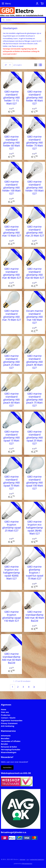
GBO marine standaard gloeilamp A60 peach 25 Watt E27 (12, 362)
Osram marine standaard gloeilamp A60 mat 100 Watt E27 (35, 317)
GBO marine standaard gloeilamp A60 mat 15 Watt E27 (11, 231)
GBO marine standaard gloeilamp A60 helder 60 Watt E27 (12, 143)
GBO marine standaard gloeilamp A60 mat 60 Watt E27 (35, 273)
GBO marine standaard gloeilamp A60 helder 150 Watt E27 (35, 188)
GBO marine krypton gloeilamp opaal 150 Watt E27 (12, 616)
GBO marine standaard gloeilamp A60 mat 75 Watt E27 (11, 315)
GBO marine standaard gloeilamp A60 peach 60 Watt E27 (12, 400)
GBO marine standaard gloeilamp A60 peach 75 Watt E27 (34, 400)
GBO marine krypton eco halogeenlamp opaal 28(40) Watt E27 (34, 528)
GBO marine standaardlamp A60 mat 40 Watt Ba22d (35, 616)
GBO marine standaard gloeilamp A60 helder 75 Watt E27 (34, 143)
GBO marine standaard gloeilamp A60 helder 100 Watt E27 (11, 188)
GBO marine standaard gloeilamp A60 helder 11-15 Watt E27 (11, 98)
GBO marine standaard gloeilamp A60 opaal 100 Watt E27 (34, 483)
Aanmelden (7, 767)
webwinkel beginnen (37, 859)
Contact (5, 718)
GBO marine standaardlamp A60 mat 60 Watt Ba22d (11, 658)
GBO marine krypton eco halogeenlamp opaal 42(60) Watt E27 (12, 573)
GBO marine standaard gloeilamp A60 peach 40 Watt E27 (34, 362)
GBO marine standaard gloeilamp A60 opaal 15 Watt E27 (11, 438)
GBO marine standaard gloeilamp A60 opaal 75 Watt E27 (11, 483)
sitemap (23, 859)
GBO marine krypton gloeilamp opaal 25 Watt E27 (12, 526)
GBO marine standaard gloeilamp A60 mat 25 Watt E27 (35, 231)
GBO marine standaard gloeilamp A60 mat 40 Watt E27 (11, 273)
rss (28, 859)
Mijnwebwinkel (27, 863)
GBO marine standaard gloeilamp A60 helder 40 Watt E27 (34, 98)
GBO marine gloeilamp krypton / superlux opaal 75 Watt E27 (35, 573)
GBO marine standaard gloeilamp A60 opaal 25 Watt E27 (35, 438)
